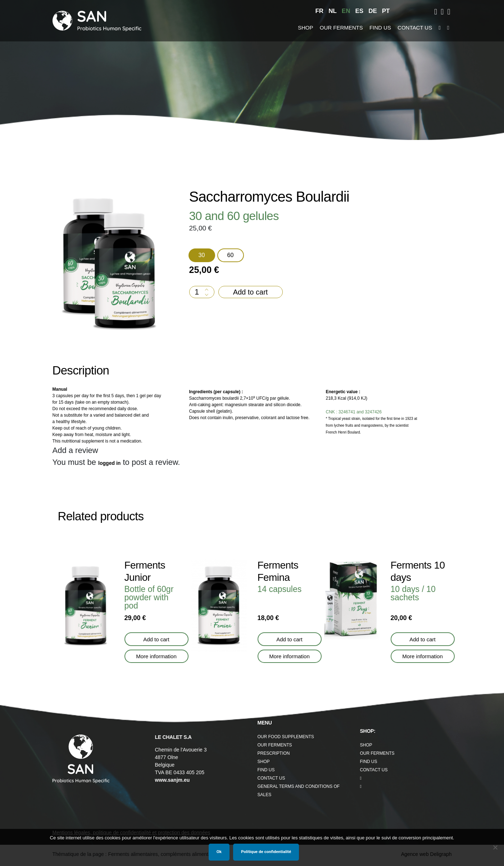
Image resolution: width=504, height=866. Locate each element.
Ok (219, 852)
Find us (376, 28)
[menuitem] (324, 11)
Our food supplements (285, 735)
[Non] (495, 847)
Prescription (273, 753)
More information (156, 656)
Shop (307, 28)
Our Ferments (340, 28)
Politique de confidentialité (266, 852)
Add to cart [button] (156, 639)
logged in (113, 463)
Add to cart (251, 292)
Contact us (409, 28)
